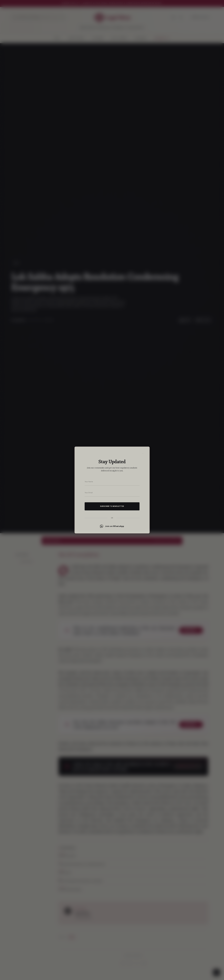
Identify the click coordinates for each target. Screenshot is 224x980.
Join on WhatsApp (112, 526)
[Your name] (112, 482)
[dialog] (112, 490)
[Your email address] (112, 493)
